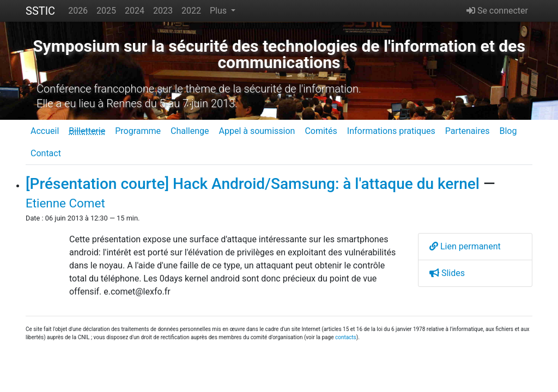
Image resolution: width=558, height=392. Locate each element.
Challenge (190, 131)
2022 (191, 11)
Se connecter (497, 11)
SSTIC (40, 11)
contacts (346, 337)
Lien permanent (465, 246)
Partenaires (468, 131)
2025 (106, 11)
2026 (78, 11)
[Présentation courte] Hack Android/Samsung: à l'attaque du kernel (253, 184)
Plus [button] (219, 11)
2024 (135, 11)
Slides (447, 273)
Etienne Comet (65, 203)
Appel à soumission (257, 131)
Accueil (45, 131)
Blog (508, 131)
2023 (163, 11)
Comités (321, 131)
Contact (46, 153)
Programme (138, 131)
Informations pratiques (391, 131)
